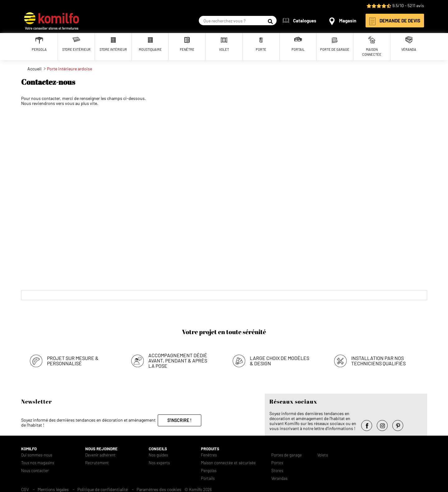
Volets (323, 455)
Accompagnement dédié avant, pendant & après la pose (178, 360)
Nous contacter (35, 471)
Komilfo (29, 449)
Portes (277, 463)
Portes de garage (287, 455)
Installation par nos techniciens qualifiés (378, 361)
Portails (208, 478)
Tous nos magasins (38, 463)
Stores (277, 471)
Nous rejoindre (101, 449)
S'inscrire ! (180, 420)
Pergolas (209, 471)
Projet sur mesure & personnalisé (73, 361)
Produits (210, 449)
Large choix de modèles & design (280, 361)
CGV (25, 489)
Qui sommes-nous (37, 455)
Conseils (158, 449)
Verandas (279, 478)
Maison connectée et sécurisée (228, 463)
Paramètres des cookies (159, 489)
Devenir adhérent (100, 455)
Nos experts (159, 463)
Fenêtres (209, 455)
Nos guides (158, 455)
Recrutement (97, 463)
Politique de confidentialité (103, 489)
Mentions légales (53, 489)
